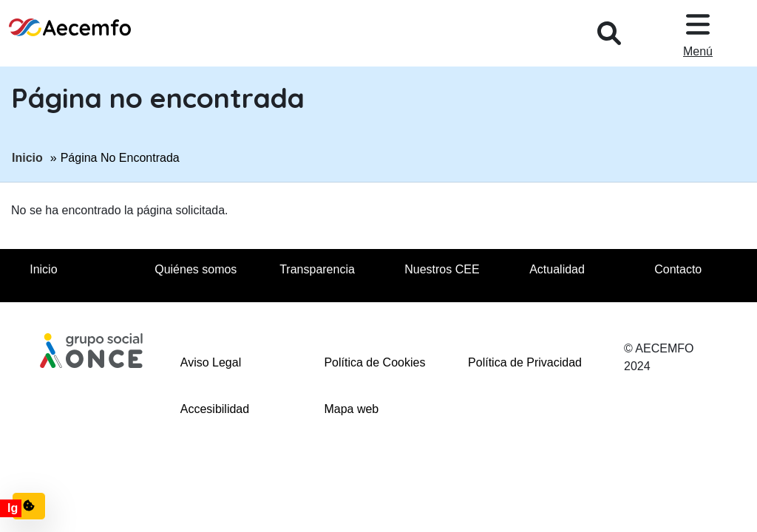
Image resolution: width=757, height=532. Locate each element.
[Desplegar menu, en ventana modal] (698, 33)
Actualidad (557, 269)
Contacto (678, 269)
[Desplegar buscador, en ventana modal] (609, 33)
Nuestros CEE (442, 269)
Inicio (27, 157)
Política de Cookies (374, 362)
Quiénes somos (196, 269)
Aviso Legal (211, 362)
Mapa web (351, 409)
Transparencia (317, 269)
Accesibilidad (215, 409)
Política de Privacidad (525, 362)
